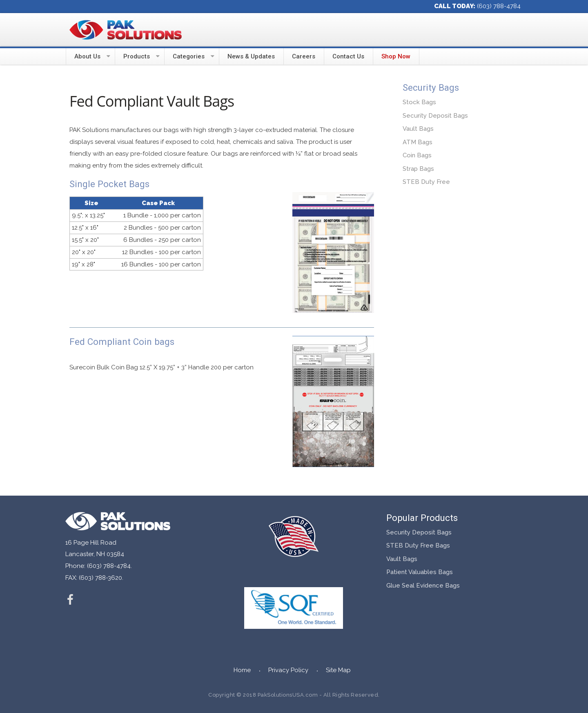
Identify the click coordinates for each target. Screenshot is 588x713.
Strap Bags (418, 169)
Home (242, 670)
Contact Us (348, 56)
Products (137, 56)
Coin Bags (417, 155)
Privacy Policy (288, 670)
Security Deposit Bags (435, 116)
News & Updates (251, 56)
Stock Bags (419, 102)
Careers (304, 56)
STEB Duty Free (426, 182)
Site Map (338, 670)
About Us (87, 56)
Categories (189, 56)
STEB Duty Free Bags (418, 545)
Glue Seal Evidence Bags (423, 586)
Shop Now (396, 56)
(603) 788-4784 (499, 6)
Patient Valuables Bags (420, 572)
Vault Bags (418, 129)
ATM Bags (418, 142)
